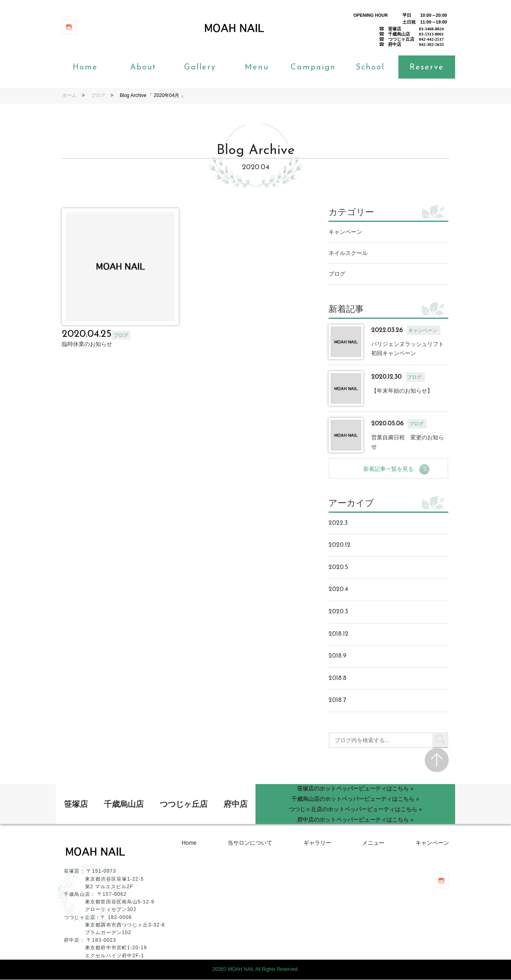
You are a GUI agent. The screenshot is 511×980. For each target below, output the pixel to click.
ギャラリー (317, 843)
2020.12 (340, 545)
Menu (257, 68)
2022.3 (339, 523)
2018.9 (338, 656)
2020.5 (339, 567)
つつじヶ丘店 (184, 804)
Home (85, 68)
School (370, 68)
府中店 (236, 804)
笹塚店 (76, 804)
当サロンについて (250, 843)
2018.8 (338, 678)
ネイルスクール (349, 253)
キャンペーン (346, 232)
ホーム (69, 95)
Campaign (313, 68)
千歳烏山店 (124, 804)
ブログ (98, 95)
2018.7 (338, 701)
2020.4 (339, 590)
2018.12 (339, 634)
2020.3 (339, 612)
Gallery (200, 68)
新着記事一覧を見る (392, 469)
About (143, 68)
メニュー (373, 843)
